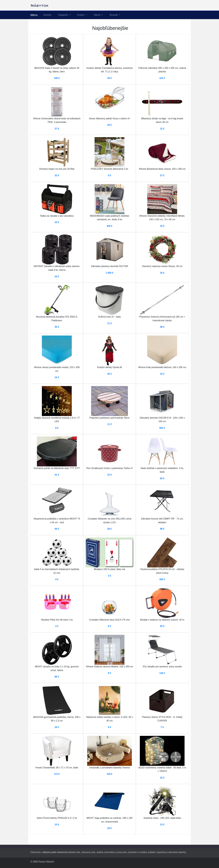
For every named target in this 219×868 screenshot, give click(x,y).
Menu (34, 15)
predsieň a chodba (137, 852)
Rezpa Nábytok (46, 862)
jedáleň (152, 852)
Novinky (47, 15)
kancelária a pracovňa (116, 852)
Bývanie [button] (114, 15)
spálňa (100, 852)
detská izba (74, 852)
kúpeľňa (161, 852)
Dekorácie (36, 852)
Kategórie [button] (63, 15)
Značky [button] (81, 15)
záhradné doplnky (177, 852)
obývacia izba (88, 852)
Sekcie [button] (97, 15)
